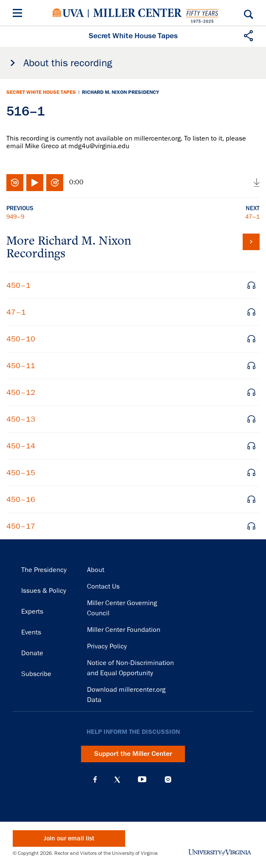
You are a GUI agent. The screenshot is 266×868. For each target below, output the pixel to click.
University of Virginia (68, 13)
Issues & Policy (44, 591)
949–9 (15, 217)
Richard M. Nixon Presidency (120, 92)
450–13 (21, 419)
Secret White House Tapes (41, 92)
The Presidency (44, 570)
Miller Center (137, 13)
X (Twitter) (117, 780)
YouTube (142, 780)
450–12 (21, 392)
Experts (32, 612)
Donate (32, 653)
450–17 (21, 526)
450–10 (21, 339)
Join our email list (69, 838)
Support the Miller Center (133, 754)
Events (31, 632)
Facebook (95, 780)
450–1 (18, 285)
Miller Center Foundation (124, 630)
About (96, 570)
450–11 (21, 366)
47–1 (252, 217)
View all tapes (251, 242)
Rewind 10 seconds (15, 183)
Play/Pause (35, 183)
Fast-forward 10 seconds (55, 183)
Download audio (257, 183)
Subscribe (36, 674)
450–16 (21, 499)
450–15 (21, 473)
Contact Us (103, 586)
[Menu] (19, 14)
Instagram (168, 779)
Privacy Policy (107, 646)
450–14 (21, 446)
